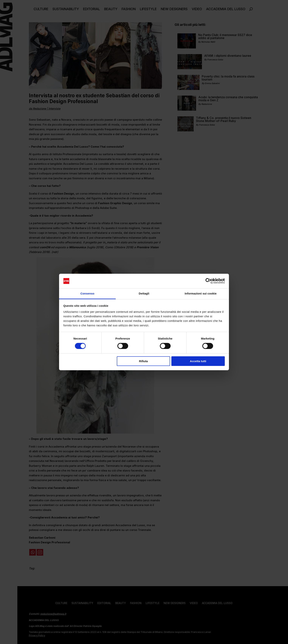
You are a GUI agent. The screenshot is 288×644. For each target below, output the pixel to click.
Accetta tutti (198, 361)
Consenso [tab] (87, 293)
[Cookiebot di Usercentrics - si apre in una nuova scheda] (208, 281)
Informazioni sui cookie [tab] (201, 293)
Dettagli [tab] (144, 293)
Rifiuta (143, 361)
